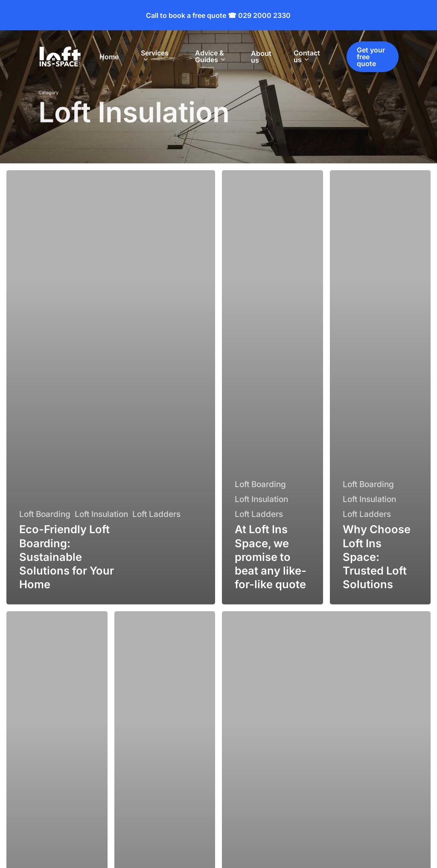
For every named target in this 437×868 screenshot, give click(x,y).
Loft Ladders (156, 514)
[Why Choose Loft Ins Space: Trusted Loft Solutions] (380, 387)
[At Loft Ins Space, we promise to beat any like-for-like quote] (272, 387)
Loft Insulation (101, 514)
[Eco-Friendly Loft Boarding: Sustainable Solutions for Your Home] (111, 387)
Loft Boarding (45, 514)
